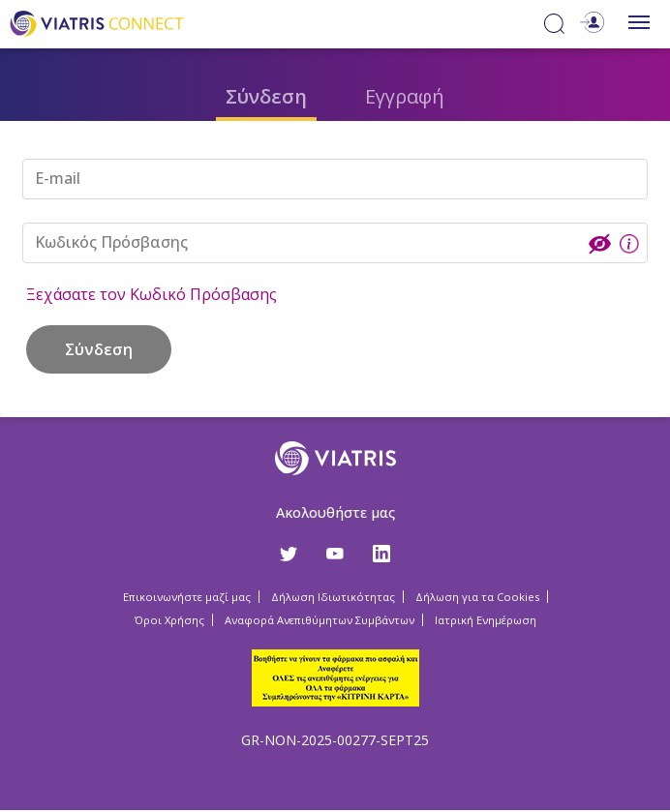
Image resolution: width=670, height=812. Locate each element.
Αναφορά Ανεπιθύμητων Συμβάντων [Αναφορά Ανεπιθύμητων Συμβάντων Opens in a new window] (320, 620)
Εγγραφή (405, 96)
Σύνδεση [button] (99, 349)
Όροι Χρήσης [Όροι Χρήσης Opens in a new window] (169, 620)
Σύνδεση (266, 96)
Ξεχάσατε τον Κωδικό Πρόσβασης (152, 294)
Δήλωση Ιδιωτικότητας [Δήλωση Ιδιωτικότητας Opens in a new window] (333, 597)
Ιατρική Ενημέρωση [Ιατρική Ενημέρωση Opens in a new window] (486, 620)
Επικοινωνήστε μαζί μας (187, 597)
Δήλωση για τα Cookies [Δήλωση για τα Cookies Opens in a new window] (477, 597)
